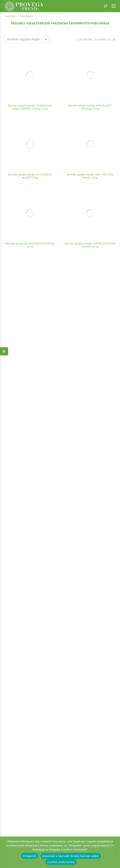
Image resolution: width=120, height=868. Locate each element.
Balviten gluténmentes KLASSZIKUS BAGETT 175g (30, 79)
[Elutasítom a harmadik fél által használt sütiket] (115, 852)
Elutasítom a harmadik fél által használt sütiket (71, 856)
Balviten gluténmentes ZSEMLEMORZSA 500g (30, 99)
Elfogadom (30, 856)
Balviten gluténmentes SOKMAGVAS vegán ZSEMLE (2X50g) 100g (30, 58)
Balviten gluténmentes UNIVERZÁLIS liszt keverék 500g (90, 99)
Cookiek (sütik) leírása (61, 862)
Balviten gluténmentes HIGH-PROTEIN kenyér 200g (90, 79)
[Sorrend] (27, 39)
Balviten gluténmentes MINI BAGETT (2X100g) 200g (90, 58)
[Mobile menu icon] (114, 6)
